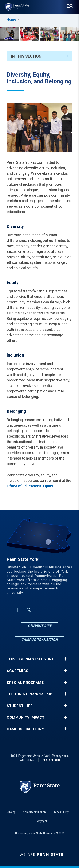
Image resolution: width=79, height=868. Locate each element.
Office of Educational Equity (30, 486)
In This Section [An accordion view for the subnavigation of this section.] (39, 56)
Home (11, 20)
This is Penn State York (30, 659)
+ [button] (66, 659)
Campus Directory (25, 729)
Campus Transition (39, 640)
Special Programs (25, 683)
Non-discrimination (34, 812)
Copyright (41, 821)
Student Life (39, 626)
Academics (18, 671)
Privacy (11, 812)
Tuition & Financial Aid (30, 694)
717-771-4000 (52, 760)
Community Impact (26, 717)
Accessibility (61, 812)
